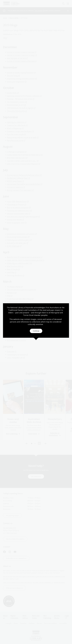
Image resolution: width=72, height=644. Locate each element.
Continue (36, 331)
